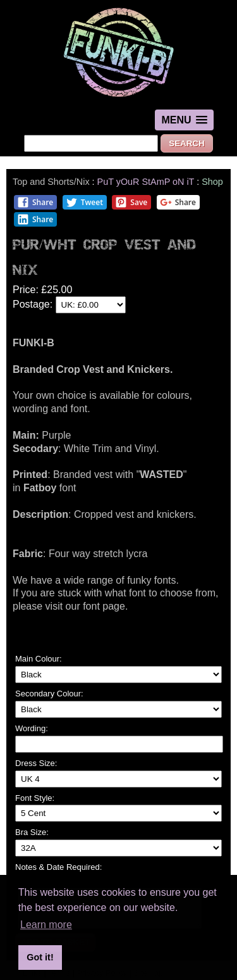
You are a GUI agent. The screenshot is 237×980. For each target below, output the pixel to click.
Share (35, 202)
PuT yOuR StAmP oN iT (146, 182)
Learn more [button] (46, 925)
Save (131, 202)
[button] (184, 120)
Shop (212, 182)
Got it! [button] (40, 957)
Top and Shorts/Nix (51, 182)
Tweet (84, 202)
